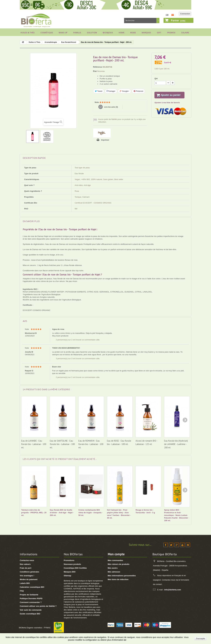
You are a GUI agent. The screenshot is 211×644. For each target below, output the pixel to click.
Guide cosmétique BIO (30, 614)
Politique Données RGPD (31, 598)
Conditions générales (29, 572)
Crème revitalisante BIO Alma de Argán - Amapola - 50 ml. (90, 513)
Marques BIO (70, 572)
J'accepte (200, 639)
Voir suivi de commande (31, 610)
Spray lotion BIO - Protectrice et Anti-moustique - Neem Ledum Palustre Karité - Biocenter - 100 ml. (177, 515)
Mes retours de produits (119, 564)
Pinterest (138, 91)
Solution (92, 33)
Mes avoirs (113, 568)
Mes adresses (114, 572)
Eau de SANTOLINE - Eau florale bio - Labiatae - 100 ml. (62, 444)
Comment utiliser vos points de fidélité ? (38, 606)
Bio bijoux (108, 33)
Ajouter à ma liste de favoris (167, 106)
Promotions (69, 560)
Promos (171, 33)
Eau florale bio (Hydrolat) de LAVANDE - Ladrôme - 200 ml (176, 444)
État (95, 71)
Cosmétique (47, 33)
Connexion (185, 14)
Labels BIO (25, 583)
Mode (133, 33)
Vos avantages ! (27, 576)
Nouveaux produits (72, 564)
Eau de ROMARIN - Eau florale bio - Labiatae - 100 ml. (91, 444)
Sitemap (67, 576)
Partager (111, 91)
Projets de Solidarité (29, 595)
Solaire (185, 33)
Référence (98, 67)
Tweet (99, 91)
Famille (77, 33)
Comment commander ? (31, 602)
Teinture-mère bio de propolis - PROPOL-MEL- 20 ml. (34, 513)
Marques (146, 33)
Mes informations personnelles (122, 576)
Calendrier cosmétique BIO (32, 587)
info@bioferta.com (173, 590)
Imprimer (105, 140)
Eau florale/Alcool (69, 42)
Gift (159, 33)
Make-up (63, 33)
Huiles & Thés (28, 33)
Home (122, 33)
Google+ (124, 91)
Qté (156, 79)
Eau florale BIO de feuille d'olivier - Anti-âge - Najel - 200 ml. (62, 513)
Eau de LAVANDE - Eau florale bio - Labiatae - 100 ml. (34, 444)
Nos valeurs (25, 564)
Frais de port (26, 568)
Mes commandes (115, 560)
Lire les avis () (111, 107)
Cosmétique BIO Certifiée (75, 568)
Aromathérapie (51, 42)
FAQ (22, 591)
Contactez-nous (27, 560)
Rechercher (158, 21)
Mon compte (116, 554)
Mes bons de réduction (118, 579)
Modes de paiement (29, 579)
